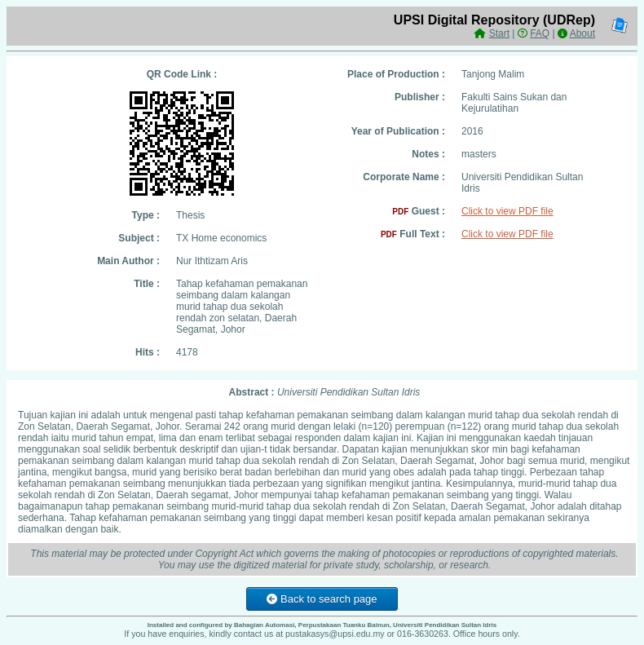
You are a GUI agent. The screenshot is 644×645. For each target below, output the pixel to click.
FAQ (540, 33)
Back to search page (322, 599)
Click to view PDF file (507, 211)
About (582, 33)
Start (499, 33)
